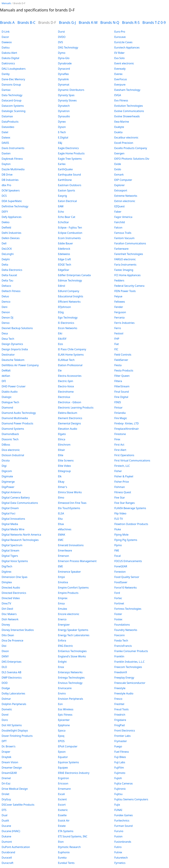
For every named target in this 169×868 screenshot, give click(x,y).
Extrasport (121, 190)
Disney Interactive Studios (18, 630)
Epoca (62, 731)
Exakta (118, 132)
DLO (4, 667)
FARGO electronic (125, 259)
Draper (6, 752)
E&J (60, 143)
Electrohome (66, 392)
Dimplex (7, 582)
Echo (61, 212)
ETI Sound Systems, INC (73, 836)
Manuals (6, 3)
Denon (6, 312)
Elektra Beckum (68, 413)
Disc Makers (9, 614)
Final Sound (122, 392)
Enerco (62, 619)
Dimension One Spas (15, 577)
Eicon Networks (68, 328)
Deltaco (6, 286)
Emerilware (65, 550)
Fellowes (120, 302)
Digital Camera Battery (16, 498)
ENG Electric (65, 646)
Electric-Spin (66, 381)
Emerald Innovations (71, 545)
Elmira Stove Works (70, 492)
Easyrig (62, 196)
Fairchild (120, 222)
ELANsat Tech (66, 360)
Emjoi (61, 577)
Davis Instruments (13, 148)
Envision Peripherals (70, 699)
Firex (117, 439)
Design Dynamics (12, 344)
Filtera (118, 381)
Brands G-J (67, 23)
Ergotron (63, 778)
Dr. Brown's (8, 746)
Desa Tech (8, 339)
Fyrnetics (120, 863)
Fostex (118, 619)
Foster (118, 614)
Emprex (63, 598)
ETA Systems (66, 831)
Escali (61, 794)
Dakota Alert (9, 53)
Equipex (63, 768)
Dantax (6, 90)
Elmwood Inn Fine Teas (72, 503)
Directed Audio (11, 588)
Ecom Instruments (69, 238)
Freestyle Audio (124, 693)
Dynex (62, 122)
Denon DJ (7, 318)
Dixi (4, 646)
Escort (62, 805)
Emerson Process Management (77, 561)
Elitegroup (64, 471)
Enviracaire (65, 688)
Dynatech (64, 106)
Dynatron (64, 111)
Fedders (119, 280)
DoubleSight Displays (15, 731)
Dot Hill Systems (12, 725)
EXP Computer (123, 180)
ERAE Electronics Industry (74, 773)
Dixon (5, 651)
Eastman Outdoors (70, 185)
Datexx (6, 137)
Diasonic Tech (10, 439)
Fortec (118, 598)
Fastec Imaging (124, 270)
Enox (61, 667)
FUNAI (118, 810)
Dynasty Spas (66, 95)
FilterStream (122, 386)
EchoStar (63, 222)
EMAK (62, 535)
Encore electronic (69, 614)
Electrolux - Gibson (69, 402)
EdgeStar (64, 270)
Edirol (61, 286)
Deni (5, 307)
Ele (60, 370)
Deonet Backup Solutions (17, 328)
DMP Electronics (12, 678)
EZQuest (120, 206)
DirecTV (6, 603)
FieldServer (121, 360)
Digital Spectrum (12, 545)
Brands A (7, 23)
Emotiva (63, 582)
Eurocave (120, 37)
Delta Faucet (9, 275)
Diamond (7, 408)
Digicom (7, 471)
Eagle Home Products (71, 153)
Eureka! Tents (66, 863)
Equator (63, 757)
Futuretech (121, 858)
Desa (5, 333)
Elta (60, 519)
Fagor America (123, 217)
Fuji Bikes (120, 757)
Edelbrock (64, 249)
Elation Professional (70, 365)
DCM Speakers (11, 190)
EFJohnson (64, 307)
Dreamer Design (12, 768)
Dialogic (7, 397)
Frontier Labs (123, 736)
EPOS (61, 741)
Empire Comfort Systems (73, 588)
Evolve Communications (129, 111)
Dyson (62, 127)
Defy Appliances (12, 217)
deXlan (6, 376)
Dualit (5, 821)
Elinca (62, 439)
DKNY (5, 656)
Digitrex (7, 572)
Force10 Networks (126, 588)
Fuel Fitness (122, 752)
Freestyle (120, 688)
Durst (61, 32)
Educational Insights (70, 296)
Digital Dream (10, 508)
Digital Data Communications (20, 503)
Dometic (7, 709)
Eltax (61, 524)
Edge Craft (64, 259)
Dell (4, 243)
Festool (119, 333)
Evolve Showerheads (127, 116)
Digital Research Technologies (20, 540)
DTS (4, 810)
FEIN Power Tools (125, 291)
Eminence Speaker (69, 572)
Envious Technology (70, 683)
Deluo (5, 296)
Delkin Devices (11, 238)
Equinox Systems (68, 762)
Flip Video (120, 513)
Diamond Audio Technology (19, 413)
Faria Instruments (125, 265)
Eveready (120, 69)
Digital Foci (8, 513)
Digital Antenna (11, 492)
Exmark (119, 175)
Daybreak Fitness (12, 159)
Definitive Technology (15, 206)
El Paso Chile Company (72, 349)
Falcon (118, 228)
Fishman (120, 487)
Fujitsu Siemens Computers (131, 799)
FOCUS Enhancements (128, 561)
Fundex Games (124, 815)
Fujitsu (118, 794)
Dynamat (64, 85)
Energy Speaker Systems (73, 630)
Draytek (6, 757)
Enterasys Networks (70, 672)
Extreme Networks (126, 196)
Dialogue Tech (10, 402)
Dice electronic (11, 450)
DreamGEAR (9, 773)
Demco (6, 302)
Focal (118, 556)
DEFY (5, 212)
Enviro (62, 693)
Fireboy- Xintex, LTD (127, 423)
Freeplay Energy (124, 678)
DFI (4, 381)
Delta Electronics (12, 270)
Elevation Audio (68, 429)
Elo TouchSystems (69, 508)
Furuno (119, 831)
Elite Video (64, 466)
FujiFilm (119, 768)
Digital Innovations (13, 519)
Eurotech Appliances (127, 47)
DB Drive (7, 175)
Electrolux (64, 397)
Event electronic (124, 63)
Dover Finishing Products (17, 736)
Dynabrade (65, 63)
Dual (5, 815)
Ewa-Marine (122, 122)
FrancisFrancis (123, 646)
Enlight (62, 662)
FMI (117, 550)
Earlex (62, 164)
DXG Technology (68, 47)
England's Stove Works (72, 656)
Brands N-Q (110, 23)
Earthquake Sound (69, 175)
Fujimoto (120, 773)
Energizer (64, 625)
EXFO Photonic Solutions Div (132, 159)
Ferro (118, 328)
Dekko (6, 222)
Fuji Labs (120, 762)
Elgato (62, 434)
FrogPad (120, 725)
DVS (60, 42)
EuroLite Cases (123, 42)
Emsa (61, 603)
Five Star (120, 498)
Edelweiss (64, 254)
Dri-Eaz (6, 783)
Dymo (62, 53)
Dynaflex (63, 74)
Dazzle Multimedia (13, 169)
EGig (61, 312)
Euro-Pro (120, 32)
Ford (117, 593)
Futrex (118, 852)
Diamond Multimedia (15, 418)
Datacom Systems (13, 106)
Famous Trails (123, 233)
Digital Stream (10, 550)
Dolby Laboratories (13, 693)
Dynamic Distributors (71, 90)
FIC (116, 349)
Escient (62, 799)
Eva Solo (119, 58)
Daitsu (6, 47)
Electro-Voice (66, 386)
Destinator (8, 355)
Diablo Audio (10, 392)
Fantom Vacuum (124, 238)
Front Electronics (125, 731)
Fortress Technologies (128, 609)
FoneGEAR (121, 566)
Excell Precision (124, 143)
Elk (60, 476)
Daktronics (8, 63)
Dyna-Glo (64, 58)
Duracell (7, 858)
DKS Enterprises (12, 662)
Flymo (118, 545)
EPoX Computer (68, 746)
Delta (5, 265)
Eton (61, 842)
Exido (118, 169)
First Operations (124, 455)
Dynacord (64, 69)
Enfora (62, 640)
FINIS (118, 402)
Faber (118, 212)
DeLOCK (7, 249)
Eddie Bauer (65, 243)
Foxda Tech (121, 640)
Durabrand (8, 852)
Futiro (118, 847)
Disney (6, 625)
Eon (60, 704)
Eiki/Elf (62, 339)
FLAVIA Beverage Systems (130, 508)
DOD (5, 683)
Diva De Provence (12, 640)
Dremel (6, 778)
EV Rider (119, 53)
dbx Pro (6, 185)
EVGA (118, 95)
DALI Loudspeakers (14, 69)
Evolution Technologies (129, 106)
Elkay (61, 482)
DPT (4, 741)
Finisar (118, 408)
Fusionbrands (123, 842)
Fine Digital (121, 397)
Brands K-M (88, 23)
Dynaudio (64, 116)
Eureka (62, 858)
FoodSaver (121, 582)
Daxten (6, 153)
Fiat (117, 344)
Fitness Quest (123, 492)
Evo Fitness (121, 100)
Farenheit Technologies (129, 254)
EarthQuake (65, 169)
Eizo (60, 344)
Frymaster (121, 741)
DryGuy (6, 799)
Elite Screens (66, 460)
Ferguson (120, 312)
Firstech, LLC (122, 466)
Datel (5, 132)
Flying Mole (121, 535)
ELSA (61, 513)
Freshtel (119, 704)
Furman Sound (124, 826)
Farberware (121, 249)
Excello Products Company (131, 148)
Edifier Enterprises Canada (74, 275)
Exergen (119, 153)
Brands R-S (131, 23)
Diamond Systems (13, 429)
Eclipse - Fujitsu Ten (70, 228)
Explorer (120, 185)
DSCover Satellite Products (18, 805)
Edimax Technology (70, 280)
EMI (60, 566)
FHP (117, 339)
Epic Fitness (65, 715)
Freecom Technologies (128, 667)
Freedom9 (121, 672)
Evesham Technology (127, 90)
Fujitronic (120, 789)
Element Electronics (70, 418)
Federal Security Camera (129, 286)
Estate (62, 826)
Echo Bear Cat (67, 217)
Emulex (62, 609)
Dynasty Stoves (67, 100)
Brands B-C (26, 23)
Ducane (6, 826)
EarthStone (65, 180)
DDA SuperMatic (12, 201)
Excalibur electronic (126, 137)
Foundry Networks (126, 630)
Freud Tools (121, 709)
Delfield (6, 228)
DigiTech (7, 566)
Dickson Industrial (13, 455)
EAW (61, 206)
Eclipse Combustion (70, 233)
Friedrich (120, 715)
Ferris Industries (124, 323)
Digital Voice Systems (15, 561)
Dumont (7, 842)
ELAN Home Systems (71, 355)
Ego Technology (68, 318)
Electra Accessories (70, 376)
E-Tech (62, 132)
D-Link (6, 32)
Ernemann (64, 789)
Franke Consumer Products (131, 651)
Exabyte (119, 127)
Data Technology (12, 95)
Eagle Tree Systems (70, 159)
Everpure (120, 85)
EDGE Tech (65, 265)
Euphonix (64, 852)
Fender (119, 307)
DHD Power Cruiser (14, 386)
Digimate (7, 476)
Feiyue (118, 296)
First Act (119, 445)
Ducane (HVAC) (11, 831)
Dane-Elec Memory (13, 79)
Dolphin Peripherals (14, 704)
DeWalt (6, 370)
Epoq (61, 736)
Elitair (61, 450)
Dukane (6, 836)
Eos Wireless (66, 709)
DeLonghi (8, 254)
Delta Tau (7, 280)
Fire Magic (121, 418)
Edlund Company (68, 291)
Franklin (119, 656)
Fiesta (118, 365)
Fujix (117, 805)
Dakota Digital (10, 58)
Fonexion (120, 572)
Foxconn (120, 635)
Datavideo (8, 127)
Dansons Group (11, 85)
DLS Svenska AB (11, 672)
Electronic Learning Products (76, 408)
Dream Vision (10, 762)
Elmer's (62, 487)
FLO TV (119, 519)
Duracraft (8, 863)
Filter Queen (122, 376)
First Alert (120, 450)
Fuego (118, 746)
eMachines (65, 529)
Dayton (6, 164)
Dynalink (63, 79)
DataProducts (10, 122)
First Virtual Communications (132, 460)
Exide (118, 164)
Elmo (61, 498)
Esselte (62, 815)
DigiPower (8, 487)
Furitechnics (122, 821)
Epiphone (64, 725)
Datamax (7, 116)
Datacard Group (12, 100)
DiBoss (6, 445)
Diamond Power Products (17, 423)
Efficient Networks (69, 302)
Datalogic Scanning (14, 111)
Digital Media (10, 524)
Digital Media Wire (13, 529)
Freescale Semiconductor (130, 683)
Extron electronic (125, 201)
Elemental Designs (69, 423)
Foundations (122, 625)
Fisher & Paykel (124, 476)
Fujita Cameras (124, 783)
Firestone (120, 434)
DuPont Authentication (16, 847)
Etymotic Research (69, 847)
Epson (62, 752)
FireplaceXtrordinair (127, 429)
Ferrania (119, 318)
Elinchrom (64, 445)
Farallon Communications (130, 243)
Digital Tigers (10, 556)
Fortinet (119, 603)
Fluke (118, 529)
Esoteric (63, 810)
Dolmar (6, 699)
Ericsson (63, 783)
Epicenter (64, 720)
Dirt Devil (7, 609)
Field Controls (123, 355)
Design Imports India (15, 349)
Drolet (6, 794)
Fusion (118, 836)
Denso (6, 323)
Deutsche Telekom (13, 360)
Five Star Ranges (125, 503)
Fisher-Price (122, 482)
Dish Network (10, 619)
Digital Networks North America (21, 535)
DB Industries (10, 180)
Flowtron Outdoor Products (131, 524)
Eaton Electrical (67, 201)
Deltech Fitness (11, 291)
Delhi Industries (11, 233)
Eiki (60, 333)
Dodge (6, 688)
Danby (6, 74)
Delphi (6, 259)
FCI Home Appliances (127, 275)
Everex (118, 74)
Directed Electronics (14, 593)
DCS (4, 196)
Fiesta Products (124, 370)
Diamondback (10, 434)
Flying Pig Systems (126, 540)
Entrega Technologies (71, 678)
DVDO (62, 37)
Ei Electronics (66, 323)
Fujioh (118, 778)
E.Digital (63, 137)
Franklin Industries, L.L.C (129, 662)
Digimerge (8, 482)
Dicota (6, 460)
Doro (5, 720)
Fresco (118, 699)
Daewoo (7, 42)
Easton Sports (66, 190)
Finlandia (120, 413)
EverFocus (121, 79)
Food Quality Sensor (127, 577)
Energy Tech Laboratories (74, 635)
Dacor (5, 37)
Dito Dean (8, 635)
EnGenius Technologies (72, 651)
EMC (61, 540)
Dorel (5, 715)
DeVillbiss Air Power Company (20, 365)
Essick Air (64, 821)
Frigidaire (120, 720)
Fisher (118, 471)
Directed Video (11, 598)
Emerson (63, 556)
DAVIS (5, 143)
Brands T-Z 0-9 (154, 23)
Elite (61, 455)
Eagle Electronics (68, 148)
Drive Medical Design (15, 789)
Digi (4, 466)
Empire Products (68, 593)
